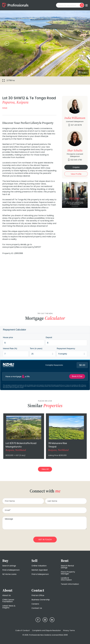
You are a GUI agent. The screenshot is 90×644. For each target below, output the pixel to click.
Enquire (76, 167)
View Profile (76, 174)
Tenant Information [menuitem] (70, 584)
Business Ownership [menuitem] (41, 600)
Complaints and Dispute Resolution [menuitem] (46, 630)
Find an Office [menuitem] (38, 595)
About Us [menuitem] (7, 595)
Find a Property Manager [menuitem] (68, 573)
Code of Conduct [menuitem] (23, 630)
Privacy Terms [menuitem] (69, 630)
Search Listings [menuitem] (9, 566)
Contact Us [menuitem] (37, 608)
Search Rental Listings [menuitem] (67, 567)
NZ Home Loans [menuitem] (9, 574)
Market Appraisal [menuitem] (39, 570)
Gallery (83, 72)
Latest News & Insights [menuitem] (9, 607)
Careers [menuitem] (35, 604)
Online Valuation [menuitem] (39, 566)
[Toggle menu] (86, 5)
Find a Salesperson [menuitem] (11, 570)
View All (45, 469)
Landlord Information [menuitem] (66, 579)
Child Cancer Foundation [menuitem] (8, 601)
